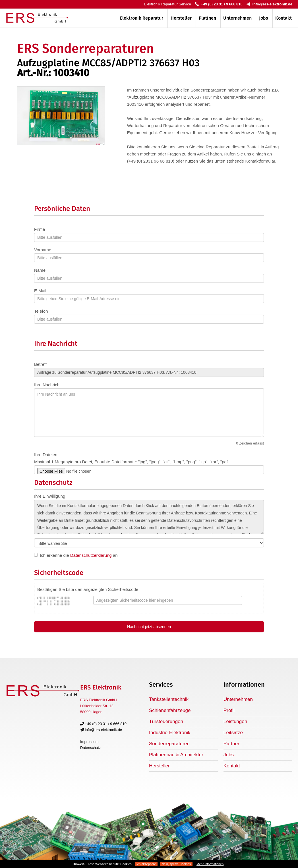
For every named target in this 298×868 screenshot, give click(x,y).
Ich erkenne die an (79, 555)
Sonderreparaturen (169, 744)
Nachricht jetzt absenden (149, 627)
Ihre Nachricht (47, 385)
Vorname (43, 250)
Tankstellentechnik (169, 699)
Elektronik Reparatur (142, 18)
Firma (40, 229)
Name (40, 270)
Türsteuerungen (166, 721)
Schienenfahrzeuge (170, 710)
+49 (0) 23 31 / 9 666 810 (219, 4)
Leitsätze (233, 733)
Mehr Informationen (210, 864)
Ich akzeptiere (146, 864)
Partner (231, 744)
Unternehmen (237, 18)
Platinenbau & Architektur (176, 755)
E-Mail (40, 291)
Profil (229, 710)
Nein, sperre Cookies (176, 864)
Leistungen (235, 721)
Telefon (41, 311)
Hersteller (181, 18)
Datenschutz (90, 748)
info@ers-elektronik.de (269, 4)
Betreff (40, 364)
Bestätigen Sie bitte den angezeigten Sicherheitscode (88, 589)
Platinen (207, 18)
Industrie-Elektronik (170, 733)
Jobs (264, 18)
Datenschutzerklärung (91, 555)
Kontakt (283, 18)
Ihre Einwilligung (50, 496)
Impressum (89, 742)
